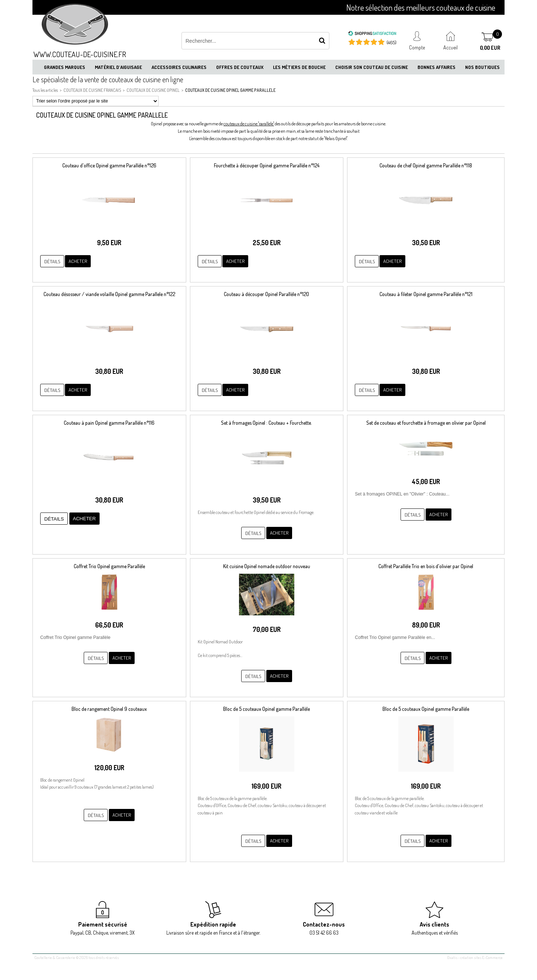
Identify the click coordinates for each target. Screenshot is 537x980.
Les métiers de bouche (299, 67)
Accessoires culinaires (179, 67)
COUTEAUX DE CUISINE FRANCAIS (92, 90)
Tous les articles (45, 90)
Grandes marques (65, 67)
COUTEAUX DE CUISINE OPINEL (153, 90)
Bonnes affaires (436, 67)
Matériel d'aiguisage (118, 67)
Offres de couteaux (240, 67)
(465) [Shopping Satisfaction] (392, 42)
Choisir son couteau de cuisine (372, 67)
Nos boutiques (482, 67)
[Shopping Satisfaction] (372, 34)
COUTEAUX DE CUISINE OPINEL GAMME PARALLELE (230, 90)
